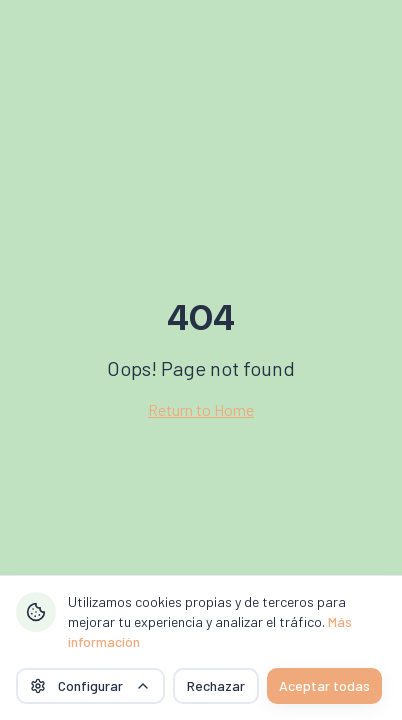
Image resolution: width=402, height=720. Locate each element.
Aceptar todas (324, 685)
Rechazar (216, 685)
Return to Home (201, 409)
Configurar (90, 685)
